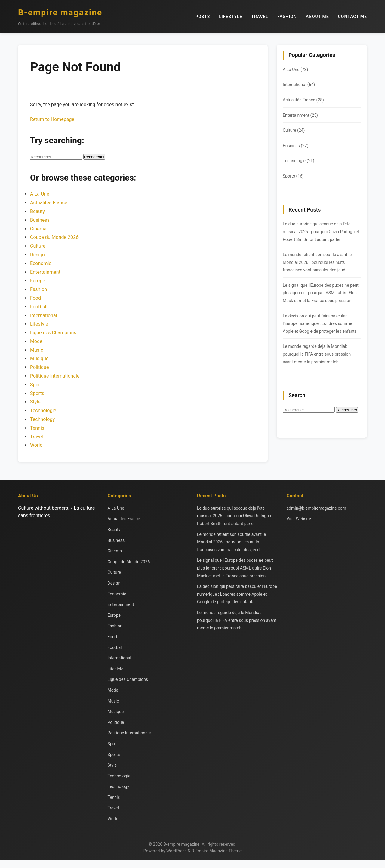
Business (40, 220)
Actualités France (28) (303, 100)
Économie (41, 263)
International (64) (299, 85)
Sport (36, 385)
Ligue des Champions (53, 333)
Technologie (43, 411)
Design (37, 255)
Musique (39, 358)
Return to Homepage (52, 119)
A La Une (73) (295, 70)
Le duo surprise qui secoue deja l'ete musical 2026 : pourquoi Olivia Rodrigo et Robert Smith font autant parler (321, 232)
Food (35, 298)
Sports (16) (293, 176)
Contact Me (353, 17)
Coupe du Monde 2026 (54, 237)
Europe (38, 281)
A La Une (40, 194)
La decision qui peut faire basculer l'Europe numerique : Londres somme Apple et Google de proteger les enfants (320, 324)
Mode (36, 341)
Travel (260, 17)
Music (37, 350)
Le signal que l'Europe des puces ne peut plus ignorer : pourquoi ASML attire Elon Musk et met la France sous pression (321, 293)
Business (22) (296, 146)
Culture (38, 246)
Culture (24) (294, 130)
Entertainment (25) (300, 115)
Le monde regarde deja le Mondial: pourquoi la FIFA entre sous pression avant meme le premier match (317, 354)
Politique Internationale (55, 376)
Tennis (37, 428)
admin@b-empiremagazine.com (316, 508)
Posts (203, 17)
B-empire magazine (60, 12)
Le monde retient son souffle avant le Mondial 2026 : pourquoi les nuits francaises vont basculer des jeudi (317, 262)
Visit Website (299, 519)
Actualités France (49, 203)
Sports (37, 393)
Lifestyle (231, 17)
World (36, 445)
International (44, 315)
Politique (39, 367)
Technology (42, 419)
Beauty (37, 211)
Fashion (287, 17)
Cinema (38, 229)
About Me (317, 17)
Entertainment (45, 272)
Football (39, 307)
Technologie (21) (299, 161)
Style (35, 402)
